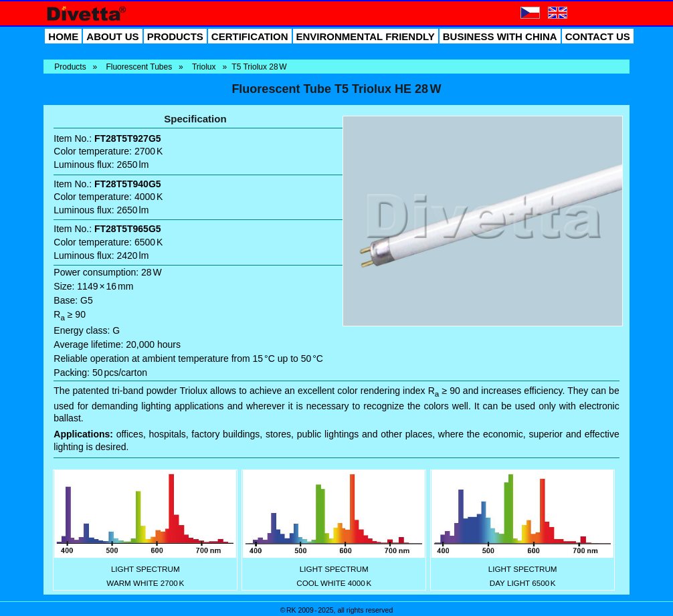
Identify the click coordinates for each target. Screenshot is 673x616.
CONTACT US (598, 36)
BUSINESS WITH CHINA (500, 36)
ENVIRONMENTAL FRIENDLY (366, 36)
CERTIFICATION (250, 36)
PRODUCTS (175, 36)
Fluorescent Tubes (139, 67)
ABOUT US (112, 36)
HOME (63, 36)
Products (70, 67)
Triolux (204, 67)
